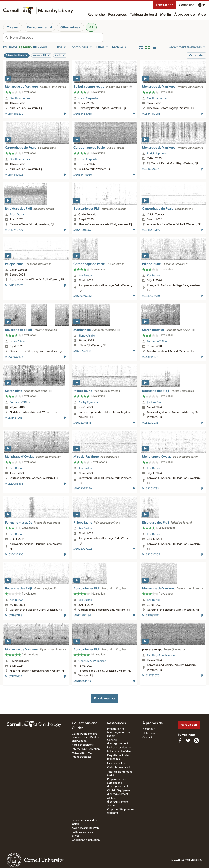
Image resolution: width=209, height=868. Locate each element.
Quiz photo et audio (119, 767)
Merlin (166, 15)
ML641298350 (151, 230)
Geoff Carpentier (20, 98)
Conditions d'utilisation (86, 840)
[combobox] (56, 38)
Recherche (96, 15)
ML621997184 (82, 616)
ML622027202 (83, 549)
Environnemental (39, 27)
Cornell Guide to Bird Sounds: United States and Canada (85, 737)
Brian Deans (17, 215)
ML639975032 (83, 296)
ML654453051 (151, 114)
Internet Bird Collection (86, 749)
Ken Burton (85, 276)
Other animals (71, 27)
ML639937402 (14, 357)
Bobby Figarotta (88, 402)
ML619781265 (82, 681)
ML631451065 (14, 418)
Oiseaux (13, 27)
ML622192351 (151, 423)
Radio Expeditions (83, 745)
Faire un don (165, 5)
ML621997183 (14, 616)
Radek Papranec (157, 154)
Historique (149, 729)
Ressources (117, 15)
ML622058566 (14, 484)
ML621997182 (151, 616)
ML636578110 (82, 351)
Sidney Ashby (87, 336)
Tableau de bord (143, 15)
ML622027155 (151, 555)
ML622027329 (83, 489)
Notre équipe (150, 733)
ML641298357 (82, 230)
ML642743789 (14, 230)
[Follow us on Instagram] (196, 741)
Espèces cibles (116, 763)
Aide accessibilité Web (85, 828)
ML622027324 (151, 489)
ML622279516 (82, 423)
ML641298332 (14, 285)
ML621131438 (13, 676)
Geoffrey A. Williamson (92, 661)
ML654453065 (83, 114)
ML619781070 (151, 676)
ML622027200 (14, 555)
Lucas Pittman (18, 341)
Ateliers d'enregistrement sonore (118, 802)
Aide (202, 15)
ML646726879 (151, 169)
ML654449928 (14, 175)
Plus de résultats (105, 698)
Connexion (187, 5)
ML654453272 (14, 114)
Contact (147, 737)
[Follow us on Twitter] (188, 741)
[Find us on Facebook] (180, 741)
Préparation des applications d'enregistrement (118, 783)
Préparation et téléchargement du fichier (119, 732)
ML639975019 (151, 296)
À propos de (185, 15)
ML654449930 (83, 175)
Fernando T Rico (157, 341)
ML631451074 (151, 357)
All (91, 27)
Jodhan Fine (154, 402)
